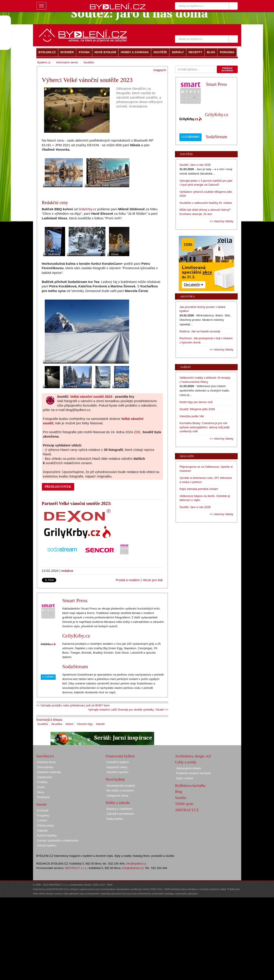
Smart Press (75, 600)
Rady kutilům (115, 819)
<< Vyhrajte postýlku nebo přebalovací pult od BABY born (73, 705)
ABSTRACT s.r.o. (76, 868)
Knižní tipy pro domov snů (196, 402)
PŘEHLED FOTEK (58, 487)
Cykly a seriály (186, 762)
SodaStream (75, 666)
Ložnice (42, 820)
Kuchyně (43, 810)
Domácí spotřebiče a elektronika (58, 841)
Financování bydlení (120, 756)
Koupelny (43, 815)
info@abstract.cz (133, 868)
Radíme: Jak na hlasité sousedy (200, 331)
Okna (41, 792)
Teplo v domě (184, 778)
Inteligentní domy (118, 796)
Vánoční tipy (85, 724)
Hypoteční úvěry (117, 767)
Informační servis (67, 62)
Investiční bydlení (118, 762)
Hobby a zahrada (118, 803)
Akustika (57, 724)
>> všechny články (222, 221)
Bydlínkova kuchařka (190, 786)
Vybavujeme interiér (188, 768)
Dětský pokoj (45, 825)
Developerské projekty (121, 786)
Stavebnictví (45, 756)
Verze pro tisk (153, 580)
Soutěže (43, 724)
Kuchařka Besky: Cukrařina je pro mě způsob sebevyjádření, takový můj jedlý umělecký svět (204, 427)
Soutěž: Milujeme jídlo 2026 (197, 409)
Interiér (100, 724)
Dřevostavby (45, 767)
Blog (178, 792)
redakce (67, 571)
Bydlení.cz (44, 62)
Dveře (41, 787)
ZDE (137, 432)
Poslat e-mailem (128, 580)
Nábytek (43, 831)
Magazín (187, 456)
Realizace (44, 797)
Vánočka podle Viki (192, 416)
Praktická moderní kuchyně (193, 773)
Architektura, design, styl (193, 756)
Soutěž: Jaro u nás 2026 (195, 165)
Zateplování (45, 777)
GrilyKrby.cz (87, 209)
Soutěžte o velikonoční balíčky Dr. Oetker (206, 203)
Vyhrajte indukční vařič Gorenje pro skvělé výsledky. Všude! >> (128, 710)
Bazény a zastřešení (120, 809)
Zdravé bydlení (47, 845)
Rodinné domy (47, 762)
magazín (160, 70)
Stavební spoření (117, 772)
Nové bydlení (115, 779)
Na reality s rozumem (120, 790)
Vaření (69, 724)
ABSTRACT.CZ (187, 810)
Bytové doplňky (47, 835)
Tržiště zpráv (184, 804)
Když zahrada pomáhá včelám (199, 489)
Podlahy (42, 782)
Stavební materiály (49, 772)
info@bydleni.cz (136, 864)
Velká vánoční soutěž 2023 (91, 396)
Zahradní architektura (120, 814)
